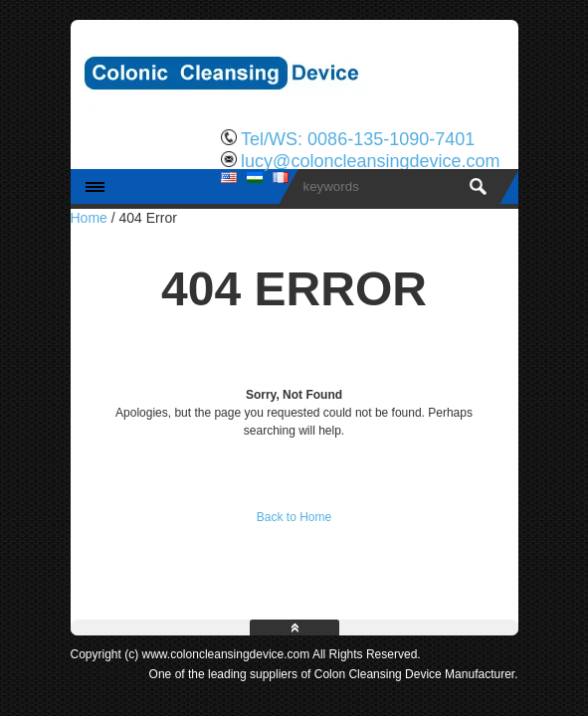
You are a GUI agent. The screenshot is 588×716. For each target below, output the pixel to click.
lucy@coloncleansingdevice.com (370, 161)
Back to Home (294, 517)
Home (89, 218)
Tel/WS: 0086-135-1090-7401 (358, 139)
